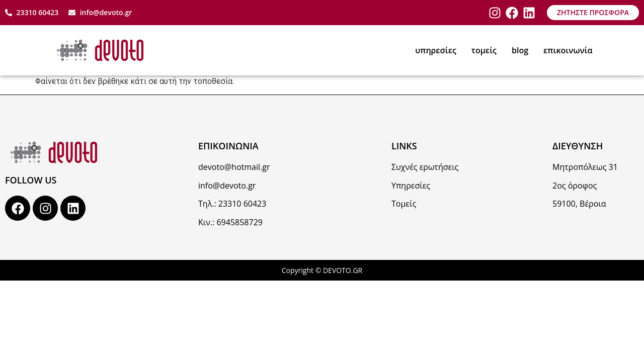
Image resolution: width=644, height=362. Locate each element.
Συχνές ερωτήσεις (425, 167)
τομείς (484, 50)
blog (520, 50)
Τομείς (404, 204)
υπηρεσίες (436, 50)
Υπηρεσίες (411, 186)
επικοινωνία (568, 50)
